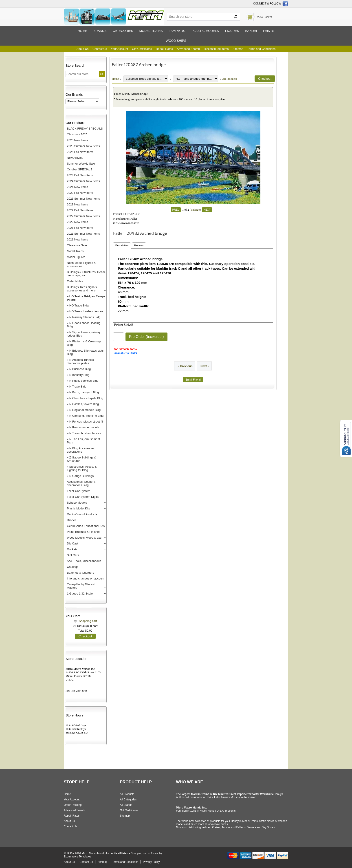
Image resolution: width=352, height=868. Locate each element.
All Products (229, 79)
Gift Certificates (142, 49)
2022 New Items (77, 222)
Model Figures (76, 257)
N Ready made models (84, 427)
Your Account (119, 49)
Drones (72, 520)
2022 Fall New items (80, 210)
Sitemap (125, 816)
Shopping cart (88, 621)
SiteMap (238, 49)
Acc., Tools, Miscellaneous (84, 561)
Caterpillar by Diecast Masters (81, 586)
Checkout (85, 636)
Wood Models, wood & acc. (85, 538)
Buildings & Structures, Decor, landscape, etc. (86, 274)
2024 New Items (77, 187)
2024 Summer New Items (83, 181)
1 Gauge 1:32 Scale (80, 594)
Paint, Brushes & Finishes (84, 532)
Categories (123, 31)
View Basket (264, 17)
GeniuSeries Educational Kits (86, 526)
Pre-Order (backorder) (146, 337)
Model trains (151, 31)
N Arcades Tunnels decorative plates (80, 361)
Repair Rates (164, 49)
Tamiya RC (177, 31)
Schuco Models (77, 503)
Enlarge (195, 210)
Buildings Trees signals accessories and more (82, 289)
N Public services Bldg (84, 381)
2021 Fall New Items (80, 228)
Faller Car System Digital (83, 497)
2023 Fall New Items (80, 193)
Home (82, 31)
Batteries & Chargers (80, 573)
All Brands (126, 805)
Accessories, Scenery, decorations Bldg (81, 483)
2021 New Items (77, 239)
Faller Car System (79, 491)
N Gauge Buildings (81, 476)
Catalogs (73, 567)
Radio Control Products (82, 514)
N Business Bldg (80, 369)
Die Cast (73, 543)
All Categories (128, 800)
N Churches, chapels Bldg (86, 398)
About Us (82, 49)
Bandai (251, 31)
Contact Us (100, 49)
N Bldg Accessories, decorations (81, 450)
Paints (269, 31)
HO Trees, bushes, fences (86, 311)
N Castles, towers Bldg (84, 404)
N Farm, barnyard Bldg (84, 392)
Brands (100, 31)
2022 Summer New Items (83, 216)
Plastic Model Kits (78, 508)
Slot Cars (73, 555)
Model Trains (75, 251)
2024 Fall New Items (80, 175)
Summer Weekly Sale (81, 164)
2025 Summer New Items (83, 146)
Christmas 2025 (77, 134)
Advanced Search (188, 49)
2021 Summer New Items (83, 234)
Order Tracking (73, 805)
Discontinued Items (216, 49)
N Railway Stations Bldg (85, 317)
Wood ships (176, 41)
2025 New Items (77, 140)
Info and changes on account (86, 578)
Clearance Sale (77, 245)
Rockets (72, 549)
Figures (232, 31)
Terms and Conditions (261, 49)
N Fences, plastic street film (87, 422)
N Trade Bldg (78, 387)
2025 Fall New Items (80, 152)
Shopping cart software (145, 853)
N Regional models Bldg (85, 410)
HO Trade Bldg (79, 305)
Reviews (139, 245)
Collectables (75, 281)
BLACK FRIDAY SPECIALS (85, 129)
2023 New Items (77, 204)
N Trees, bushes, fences (85, 433)
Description (122, 245)
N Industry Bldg (79, 375)
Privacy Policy (151, 862)
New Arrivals (75, 158)
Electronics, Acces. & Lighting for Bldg (82, 468)
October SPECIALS (80, 169)
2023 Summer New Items (83, 199)
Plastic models (205, 31)
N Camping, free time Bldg (86, 416)
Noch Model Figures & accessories (81, 264)
